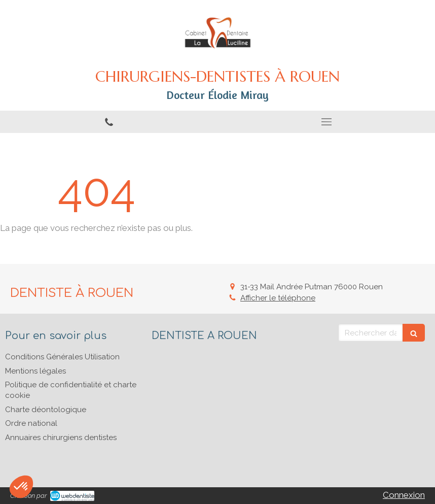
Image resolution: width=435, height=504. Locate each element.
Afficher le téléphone (278, 298)
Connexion (404, 495)
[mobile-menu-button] (326, 122)
